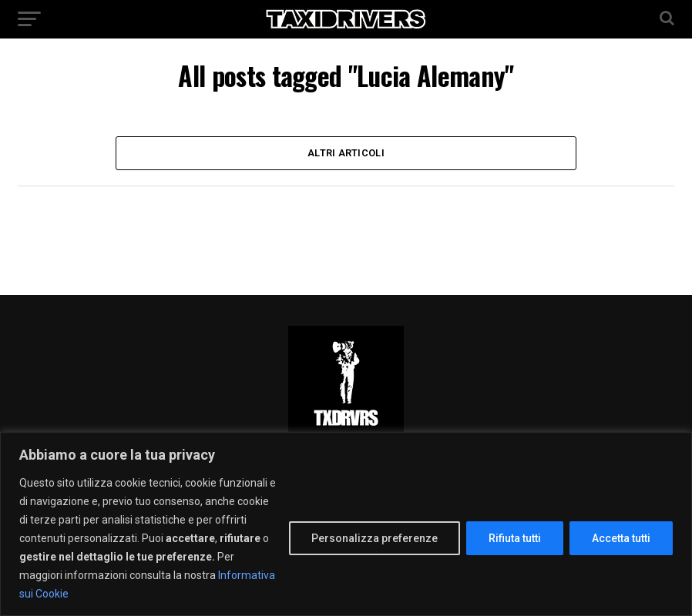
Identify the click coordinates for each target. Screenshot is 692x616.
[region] (346, 524)
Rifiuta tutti (515, 538)
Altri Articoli (346, 153)
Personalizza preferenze (375, 538)
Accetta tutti (621, 538)
